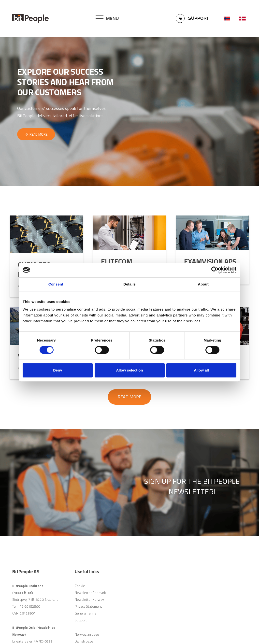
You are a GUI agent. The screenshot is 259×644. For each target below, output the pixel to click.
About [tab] (203, 284)
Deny (58, 370)
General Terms (86, 613)
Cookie (80, 586)
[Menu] (107, 18)
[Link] (30, 19)
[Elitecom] (129, 250)
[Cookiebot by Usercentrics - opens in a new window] (215, 270)
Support (81, 620)
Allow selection (129, 370)
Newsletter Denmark (90, 593)
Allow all (201, 370)
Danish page (84, 641)
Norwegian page (87, 634)
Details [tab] (129, 284)
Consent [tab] (56, 284)
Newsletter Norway (89, 599)
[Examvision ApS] (213, 250)
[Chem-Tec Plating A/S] (46, 256)
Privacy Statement (88, 606)
